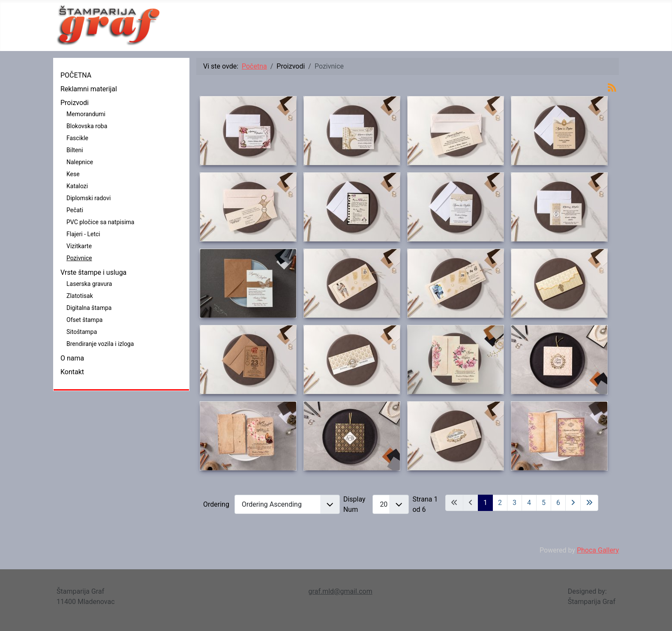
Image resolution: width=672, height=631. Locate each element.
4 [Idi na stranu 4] (529, 503)
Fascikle (77, 138)
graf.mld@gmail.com (340, 591)
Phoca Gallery (598, 550)
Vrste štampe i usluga (93, 272)
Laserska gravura (89, 284)
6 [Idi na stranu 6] (558, 503)
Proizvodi (75, 103)
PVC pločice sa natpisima (100, 222)
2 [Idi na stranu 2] (500, 503)
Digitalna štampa (89, 308)
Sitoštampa (82, 332)
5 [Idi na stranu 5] (544, 503)
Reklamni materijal (89, 89)
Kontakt (72, 372)
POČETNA (76, 75)
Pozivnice (79, 258)
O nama (72, 358)
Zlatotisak (80, 296)
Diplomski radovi (88, 198)
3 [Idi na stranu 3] (514, 503)
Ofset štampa (84, 320)
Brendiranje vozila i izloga (100, 344)
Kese (73, 174)
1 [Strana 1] (485, 503)
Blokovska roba (87, 126)
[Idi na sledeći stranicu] (573, 503)
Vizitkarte (79, 246)
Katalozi (77, 186)
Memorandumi (86, 114)
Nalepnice (80, 162)
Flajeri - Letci (83, 234)
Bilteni (75, 150)
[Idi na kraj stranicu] (589, 503)
